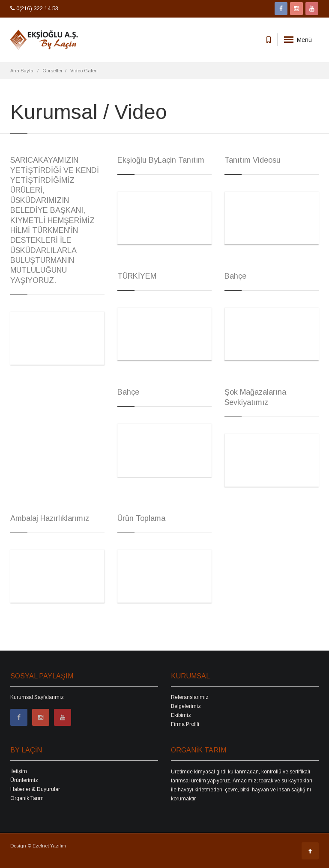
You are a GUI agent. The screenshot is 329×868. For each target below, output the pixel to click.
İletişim (19, 771)
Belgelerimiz (186, 706)
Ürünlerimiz (24, 780)
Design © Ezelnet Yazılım (38, 846)
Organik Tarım (27, 798)
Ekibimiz (181, 715)
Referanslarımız (190, 697)
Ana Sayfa (22, 71)
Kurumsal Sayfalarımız (37, 697)
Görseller (52, 71)
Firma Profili (185, 724)
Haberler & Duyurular (35, 789)
